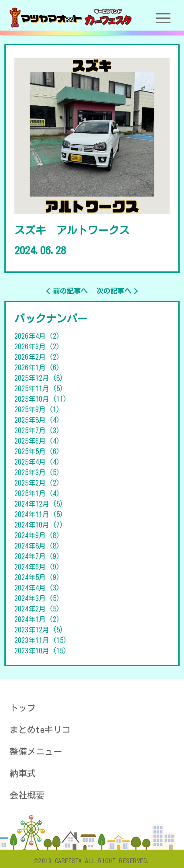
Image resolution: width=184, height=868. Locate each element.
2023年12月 (39, 630)
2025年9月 (37, 410)
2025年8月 (37, 420)
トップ (23, 708)
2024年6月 (37, 567)
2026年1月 (37, 368)
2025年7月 (37, 431)
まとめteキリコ (40, 729)
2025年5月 (37, 451)
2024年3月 (37, 598)
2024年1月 (37, 619)
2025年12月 (39, 378)
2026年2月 (37, 357)
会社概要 (27, 795)
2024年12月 (39, 504)
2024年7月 (37, 556)
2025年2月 (37, 483)
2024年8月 (37, 546)
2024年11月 (39, 514)
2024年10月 (39, 525)
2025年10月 (41, 399)
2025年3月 (37, 472)
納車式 (23, 773)
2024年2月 (37, 609)
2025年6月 (37, 441)
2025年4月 (37, 462)
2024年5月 (37, 577)
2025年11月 (39, 389)
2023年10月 (41, 651)
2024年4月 (37, 588)
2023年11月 (41, 640)
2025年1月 (37, 493)
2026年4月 (37, 336)
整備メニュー (36, 751)
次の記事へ (114, 291)
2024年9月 (37, 535)
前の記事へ (70, 291)
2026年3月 (37, 347)
